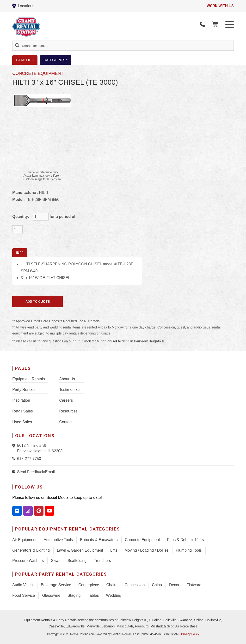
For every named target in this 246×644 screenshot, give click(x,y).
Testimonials (70, 390)
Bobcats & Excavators (99, 540)
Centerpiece (89, 585)
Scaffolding (77, 561)
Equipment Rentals (28, 379)
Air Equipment (24, 540)
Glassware (51, 595)
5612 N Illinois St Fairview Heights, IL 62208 (40, 448)
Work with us (220, 6)
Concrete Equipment (142, 540)
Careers (66, 400)
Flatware (194, 585)
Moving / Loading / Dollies (146, 550)
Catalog (27, 60)
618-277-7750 (29, 459)
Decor (174, 585)
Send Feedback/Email (36, 472)
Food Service (24, 595)
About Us (67, 379)
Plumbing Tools (189, 550)
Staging (74, 595)
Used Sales (22, 422)
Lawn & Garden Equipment (80, 550)
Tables (93, 595)
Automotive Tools (58, 540)
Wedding (114, 595)
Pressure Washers (28, 561)
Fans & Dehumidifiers (186, 540)
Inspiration (21, 400)
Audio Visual (23, 585)
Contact (66, 422)
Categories (57, 60)
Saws (56, 561)
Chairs (112, 585)
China (157, 585)
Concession (135, 585)
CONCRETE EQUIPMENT (38, 73)
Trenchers (102, 561)
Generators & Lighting (31, 550)
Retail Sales (22, 411)
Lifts (114, 550)
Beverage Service (56, 585)
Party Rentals (24, 390)
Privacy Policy (190, 634)
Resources (68, 411)
